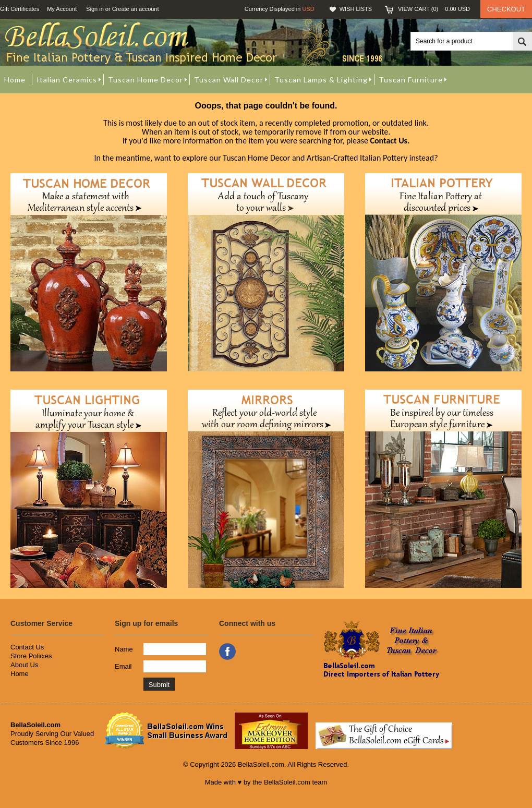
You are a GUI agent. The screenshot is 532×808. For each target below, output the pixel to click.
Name (124, 649)
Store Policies (31, 656)
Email (123, 666)
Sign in (95, 9)
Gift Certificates (20, 9)
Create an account (136, 9)
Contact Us (27, 647)
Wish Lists (356, 9)
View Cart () (434, 9)
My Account (62, 9)
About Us (24, 665)
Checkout (506, 9)
